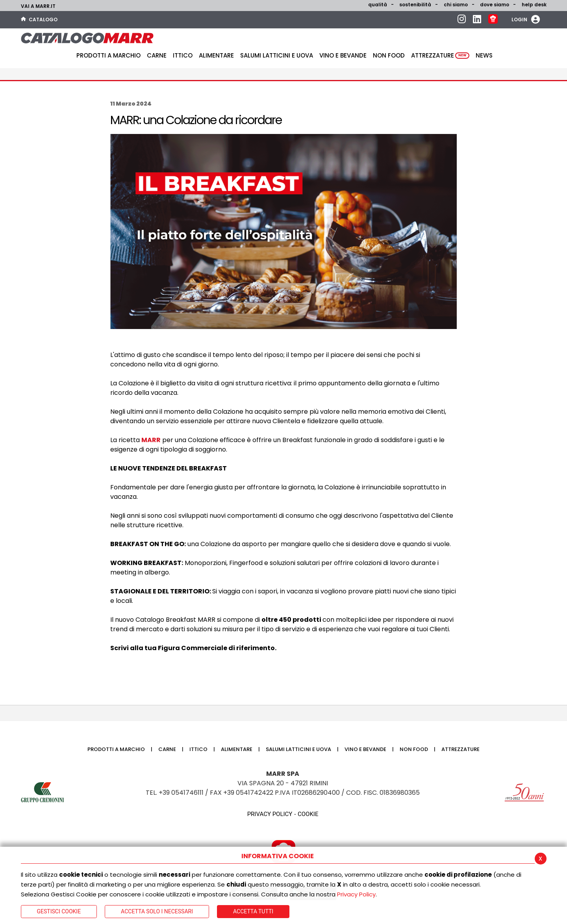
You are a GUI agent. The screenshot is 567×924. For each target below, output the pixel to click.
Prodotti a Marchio (108, 55)
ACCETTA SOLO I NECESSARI (157, 911)
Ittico (183, 55)
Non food (389, 55)
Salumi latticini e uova (277, 55)
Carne (157, 55)
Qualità (378, 5)
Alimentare (216, 55)
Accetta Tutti (253, 911)
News (484, 55)
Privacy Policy (356, 894)
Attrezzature (440, 55)
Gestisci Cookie (59, 911)
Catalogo (39, 20)
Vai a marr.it (38, 6)
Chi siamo (456, 5)
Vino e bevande (343, 55)
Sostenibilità (415, 5)
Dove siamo (495, 5)
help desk (534, 5)
